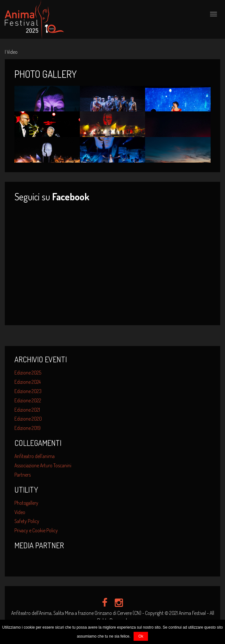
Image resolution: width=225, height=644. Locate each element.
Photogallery (26, 503)
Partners (23, 475)
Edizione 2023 (28, 391)
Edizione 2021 (27, 410)
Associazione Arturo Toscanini (43, 465)
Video (20, 512)
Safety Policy (27, 521)
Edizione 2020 (28, 419)
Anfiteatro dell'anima (35, 456)
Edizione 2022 (28, 400)
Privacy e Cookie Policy (36, 530)
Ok (141, 636)
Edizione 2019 (27, 428)
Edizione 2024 (27, 382)
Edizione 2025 (28, 373)
